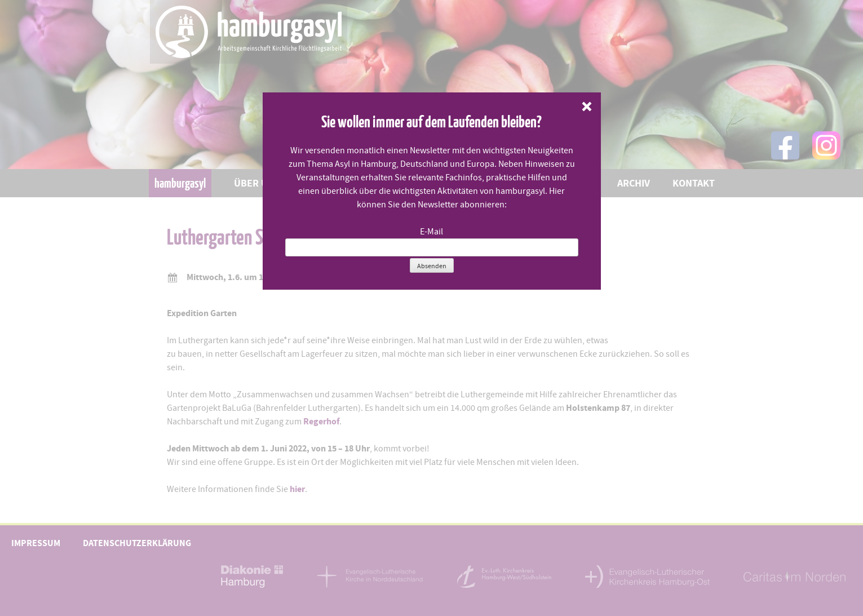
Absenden (432, 266)
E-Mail (431, 232)
